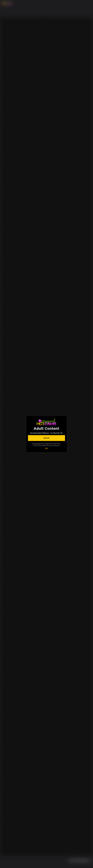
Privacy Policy (38, 445)
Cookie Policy (56, 444)
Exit (46, 448)
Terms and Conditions (52, 445)
